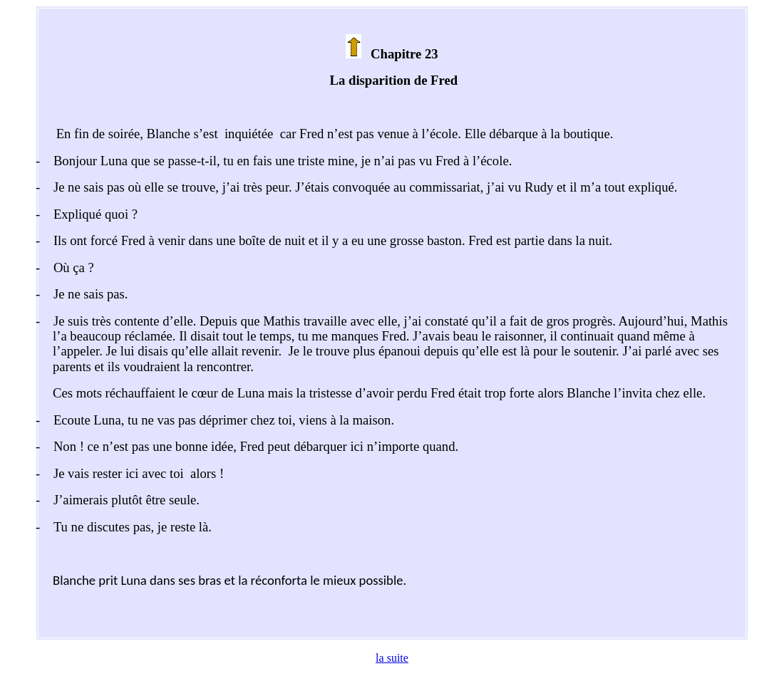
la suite (392, 658)
